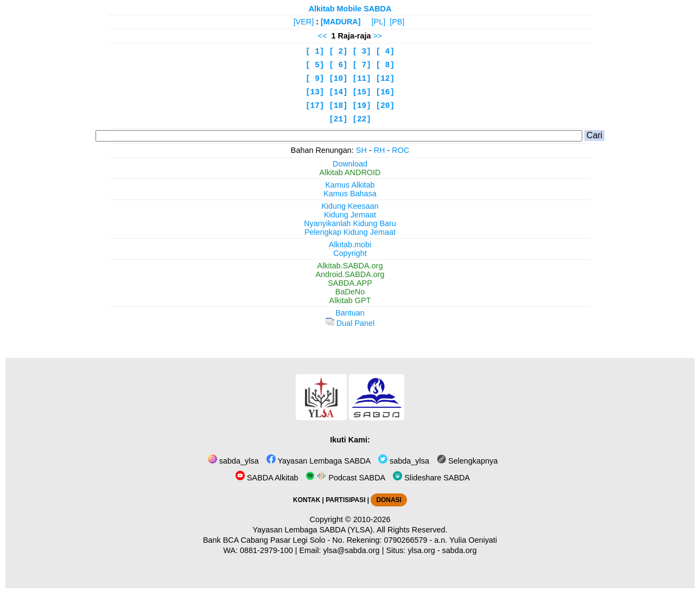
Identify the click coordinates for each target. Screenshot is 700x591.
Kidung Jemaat (350, 215)
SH (361, 150)
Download (350, 164)
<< (323, 36)
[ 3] (362, 52)
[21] (338, 119)
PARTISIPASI (345, 500)
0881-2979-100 (266, 550)
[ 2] (338, 52)
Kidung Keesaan (350, 206)
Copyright (350, 253)
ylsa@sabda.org (351, 550)
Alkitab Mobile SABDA (350, 9)
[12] (386, 79)
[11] (362, 79)
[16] (386, 92)
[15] (362, 92)
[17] (315, 106)
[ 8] (386, 65)
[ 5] (315, 65)
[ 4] (386, 52)
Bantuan (350, 313)
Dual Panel (350, 323)
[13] (315, 92)
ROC (400, 150)
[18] (338, 106)
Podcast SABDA (345, 478)
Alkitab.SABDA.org (350, 266)
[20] (386, 106)
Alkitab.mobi (350, 245)
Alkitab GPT (350, 300)
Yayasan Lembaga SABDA (319, 461)
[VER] (304, 22)
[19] (362, 106)
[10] (338, 79)
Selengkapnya (467, 461)
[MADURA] (341, 22)
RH (380, 150)
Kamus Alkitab (350, 185)
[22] (362, 119)
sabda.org (460, 550)
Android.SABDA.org (350, 274)
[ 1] (315, 52)
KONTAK (307, 500)
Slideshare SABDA (431, 478)
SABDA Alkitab (267, 478)
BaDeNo (350, 292)
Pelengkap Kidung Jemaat (350, 232)
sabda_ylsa (233, 461)
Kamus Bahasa (350, 194)
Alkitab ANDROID (350, 172)
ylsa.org (421, 550)
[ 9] (315, 79)
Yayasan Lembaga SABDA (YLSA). (314, 530)
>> (377, 36)
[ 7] (362, 65)
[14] (338, 92)
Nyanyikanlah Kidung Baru (350, 223)
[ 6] (338, 65)
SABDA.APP (350, 283)
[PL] (379, 22)
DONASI (389, 500)
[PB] (397, 22)
